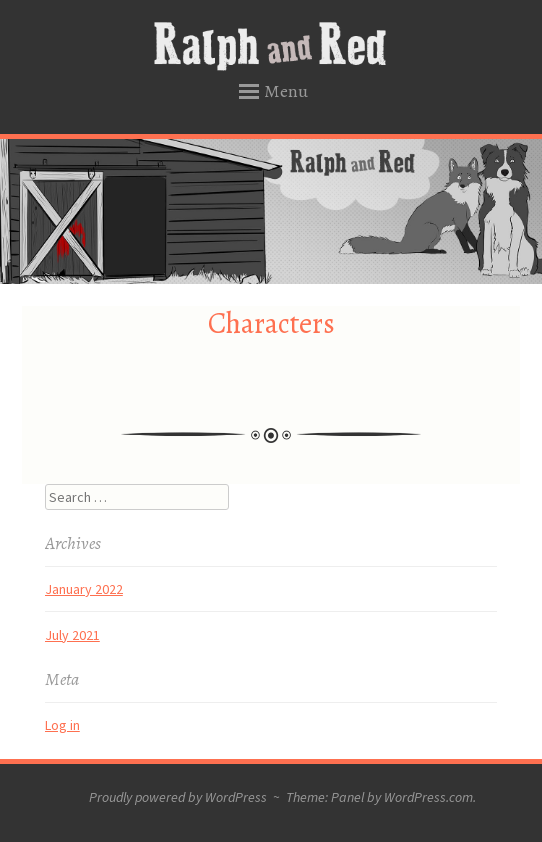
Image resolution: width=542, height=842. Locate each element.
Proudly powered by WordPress (178, 797)
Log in (62, 725)
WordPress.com (428, 797)
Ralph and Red (271, 47)
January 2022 (84, 589)
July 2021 (72, 635)
